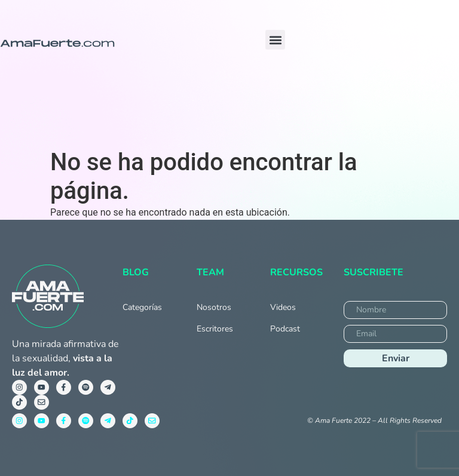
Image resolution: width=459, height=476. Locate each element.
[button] (275, 40)
